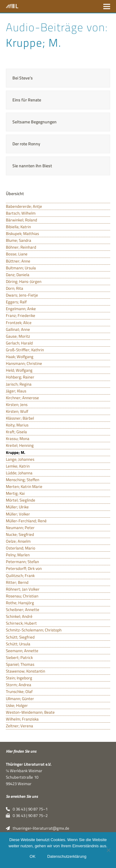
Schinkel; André (19, 616)
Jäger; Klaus (16, 391)
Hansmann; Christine (24, 363)
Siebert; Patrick (19, 657)
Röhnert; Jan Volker (23, 589)
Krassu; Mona (18, 438)
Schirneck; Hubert (21, 623)
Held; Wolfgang (19, 370)
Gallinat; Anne (18, 329)
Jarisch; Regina (19, 384)
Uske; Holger (17, 705)
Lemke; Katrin (18, 466)
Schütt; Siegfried (20, 637)
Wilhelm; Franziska (22, 719)
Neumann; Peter (20, 528)
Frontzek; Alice (19, 323)
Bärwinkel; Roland (21, 220)
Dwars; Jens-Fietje (22, 295)
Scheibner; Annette (23, 609)
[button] (107, 6)
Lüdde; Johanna (19, 473)
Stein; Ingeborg (19, 678)
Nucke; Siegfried (20, 534)
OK (33, 856)
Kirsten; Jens (17, 404)
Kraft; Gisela (16, 432)
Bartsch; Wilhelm (21, 213)
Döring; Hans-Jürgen (24, 281)
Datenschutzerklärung (67, 856)
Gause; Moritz (18, 336)
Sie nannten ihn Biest (32, 166)
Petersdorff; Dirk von (24, 568)
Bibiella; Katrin (18, 227)
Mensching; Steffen (23, 480)
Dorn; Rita (15, 288)
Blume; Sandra (19, 240)
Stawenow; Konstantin (26, 671)
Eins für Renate (27, 100)
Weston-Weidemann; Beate (30, 712)
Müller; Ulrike (17, 507)
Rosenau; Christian (22, 596)
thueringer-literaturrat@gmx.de (38, 828)
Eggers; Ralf (16, 302)
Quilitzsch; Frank (20, 575)
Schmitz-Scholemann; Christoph (34, 630)
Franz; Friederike (21, 315)
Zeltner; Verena (19, 726)
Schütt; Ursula (18, 644)
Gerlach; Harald (19, 343)
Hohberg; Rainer (20, 377)
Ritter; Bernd (17, 582)
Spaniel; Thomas (20, 664)
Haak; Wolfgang (20, 357)
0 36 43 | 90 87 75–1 (27, 809)
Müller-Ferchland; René (26, 521)
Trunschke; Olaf (19, 691)
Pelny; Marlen (18, 555)
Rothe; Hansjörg (20, 603)
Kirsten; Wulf (17, 411)
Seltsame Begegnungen (34, 122)
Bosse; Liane (17, 254)
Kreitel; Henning (20, 445)
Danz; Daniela (18, 275)
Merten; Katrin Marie (24, 486)
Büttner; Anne (18, 261)
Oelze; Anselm (18, 541)
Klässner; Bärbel (20, 418)
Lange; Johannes (20, 459)
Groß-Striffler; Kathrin (25, 350)
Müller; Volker (18, 514)
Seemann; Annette (22, 651)
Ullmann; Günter (20, 699)
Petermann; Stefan (22, 562)
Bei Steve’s (23, 78)
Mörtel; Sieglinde (21, 500)
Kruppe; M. (15, 452)
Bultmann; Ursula (21, 268)
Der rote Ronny (26, 144)
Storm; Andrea (19, 685)
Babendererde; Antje (24, 206)
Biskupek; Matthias (22, 233)
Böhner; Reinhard (21, 247)
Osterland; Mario (21, 548)
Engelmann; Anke (21, 309)
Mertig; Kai (15, 493)
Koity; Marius (17, 425)
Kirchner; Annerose (22, 398)
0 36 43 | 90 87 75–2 (27, 815)
